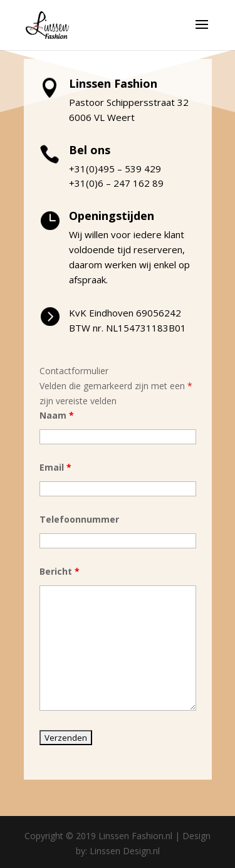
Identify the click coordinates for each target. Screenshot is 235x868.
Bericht (60, 571)
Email (55, 467)
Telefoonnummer (79, 519)
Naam (57, 415)
